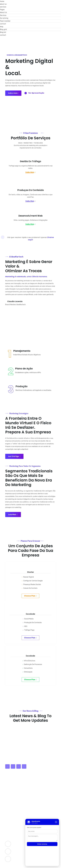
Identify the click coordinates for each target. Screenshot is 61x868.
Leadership (10, 805)
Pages (2, 10)
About (9, 774)
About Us (3, 12)
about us (3, 4)
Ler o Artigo (14, 448)
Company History (13, 777)
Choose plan (30, 586)
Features (10, 781)
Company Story (12, 812)
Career (9, 801)
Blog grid (3, 29)
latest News (11, 789)
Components (11, 816)
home (2, 1)
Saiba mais (13, 89)
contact (3, 24)
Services (3, 15)
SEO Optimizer (12, 820)
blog (2, 27)
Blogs (8, 785)
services (3, 7)
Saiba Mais (31, 172)
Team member (5, 21)
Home (8, 770)
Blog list (3, 32)
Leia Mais (13, 504)
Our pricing (4, 18)
